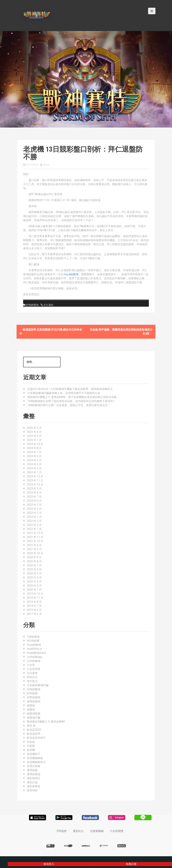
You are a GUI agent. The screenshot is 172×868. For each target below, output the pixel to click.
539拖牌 (62, 831)
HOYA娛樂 (33, 641)
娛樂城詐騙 (34, 718)
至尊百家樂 (34, 766)
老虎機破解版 (35, 758)
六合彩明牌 (34, 669)
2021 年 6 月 (34, 545)
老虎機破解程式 (36, 762)
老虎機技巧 (34, 754)
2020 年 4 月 (34, 578)
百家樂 (31, 746)
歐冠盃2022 (34, 730)
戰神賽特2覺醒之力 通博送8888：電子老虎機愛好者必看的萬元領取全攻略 (72, 397)
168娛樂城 (33, 637)
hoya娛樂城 (71, 274)
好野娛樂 (32, 693)
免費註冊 (131, 864)
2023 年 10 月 (35, 484)
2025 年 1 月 (34, 440)
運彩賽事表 (34, 786)
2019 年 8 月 (34, 602)
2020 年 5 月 (34, 573)
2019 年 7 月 (34, 606)
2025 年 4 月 (34, 432)
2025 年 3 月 (34, 436)
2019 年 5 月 (34, 610)
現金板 (31, 742)
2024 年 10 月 (35, 444)
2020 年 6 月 (34, 569)
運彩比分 (78, 831)
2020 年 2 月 (34, 586)
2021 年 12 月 (35, 533)
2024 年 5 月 (34, 460)
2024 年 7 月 (34, 452)
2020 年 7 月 (34, 565)
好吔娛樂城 (32, 305)
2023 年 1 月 (34, 517)
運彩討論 (32, 782)
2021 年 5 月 (34, 549)
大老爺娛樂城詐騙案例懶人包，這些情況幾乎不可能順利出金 (64, 393)
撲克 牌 (31, 726)
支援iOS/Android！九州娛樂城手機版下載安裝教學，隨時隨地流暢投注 (70, 389)
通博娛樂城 (34, 774)
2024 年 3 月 (34, 468)
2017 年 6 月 (34, 614)
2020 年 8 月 (34, 561)
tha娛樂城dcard (36, 653)
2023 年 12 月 (35, 476)
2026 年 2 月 (34, 428)
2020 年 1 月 (34, 590)
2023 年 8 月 (34, 493)
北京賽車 (32, 673)
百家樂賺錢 (97, 831)
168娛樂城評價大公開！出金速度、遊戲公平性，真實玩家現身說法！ (69, 405)
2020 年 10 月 (35, 553)
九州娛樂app (35, 657)
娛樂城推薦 (34, 714)
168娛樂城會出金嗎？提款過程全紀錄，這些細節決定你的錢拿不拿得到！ (72, 401)
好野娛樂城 (34, 697)
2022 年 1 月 (34, 529)
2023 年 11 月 (35, 480)
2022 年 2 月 (34, 525)
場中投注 (32, 681)
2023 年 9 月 (34, 489)
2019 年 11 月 (35, 598)
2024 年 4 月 (34, 464)
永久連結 (48, 305)
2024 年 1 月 (34, 472)
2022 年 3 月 (34, 521)
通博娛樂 (32, 770)
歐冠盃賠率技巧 (36, 738)
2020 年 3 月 (34, 582)
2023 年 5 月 (34, 505)
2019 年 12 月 (35, 594)
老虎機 (31, 750)
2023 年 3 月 (34, 509)
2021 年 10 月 (35, 541)
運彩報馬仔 (34, 778)
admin (46, 165)
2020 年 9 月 (34, 557)
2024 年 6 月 (34, 456)
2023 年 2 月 (34, 513)
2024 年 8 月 (34, 448)
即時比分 (32, 677)
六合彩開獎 (117, 831)
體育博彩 (32, 790)
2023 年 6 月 (34, 501)
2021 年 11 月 (35, 537)
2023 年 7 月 (34, 497)
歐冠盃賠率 (34, 734)
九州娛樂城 (34, 661)
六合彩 (31, 665)
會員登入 (49, 864)
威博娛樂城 (34, 701)
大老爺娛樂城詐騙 (38, 685)
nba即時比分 (35, 649)
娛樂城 (31, 705)
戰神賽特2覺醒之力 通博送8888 (46, 722)
